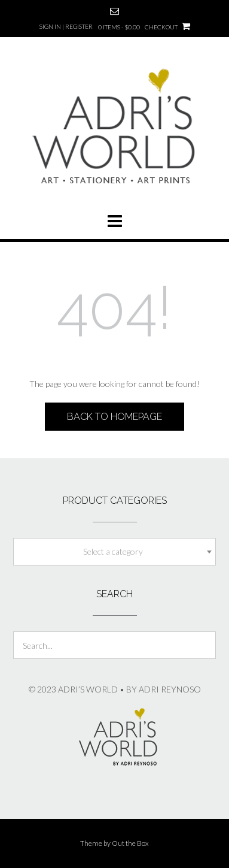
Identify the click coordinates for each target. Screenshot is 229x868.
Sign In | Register (66, 26)
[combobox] (114, 552)
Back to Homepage (114, 417)
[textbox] (114, 552)
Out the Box (130, 843)
